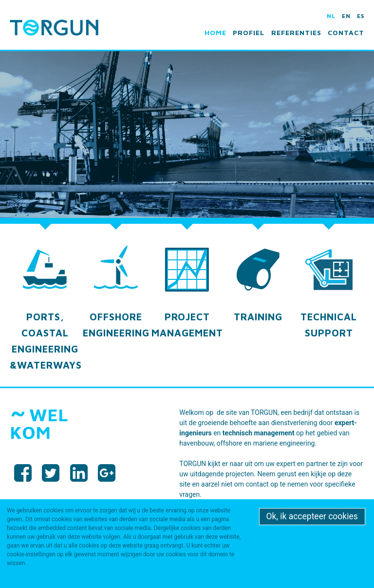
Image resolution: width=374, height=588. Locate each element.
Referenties (296, 32)
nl (331, 16)
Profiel (249, 32)
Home (215, 32)
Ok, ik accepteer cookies (312, 516)
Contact (346, 32)
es (361, 16)
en (346, 16)
